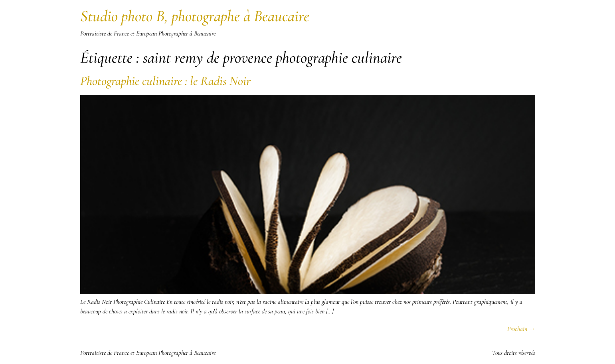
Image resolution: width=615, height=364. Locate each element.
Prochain (521, 329)
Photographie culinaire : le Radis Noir (165, 81)
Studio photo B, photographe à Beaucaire (195, 16)
